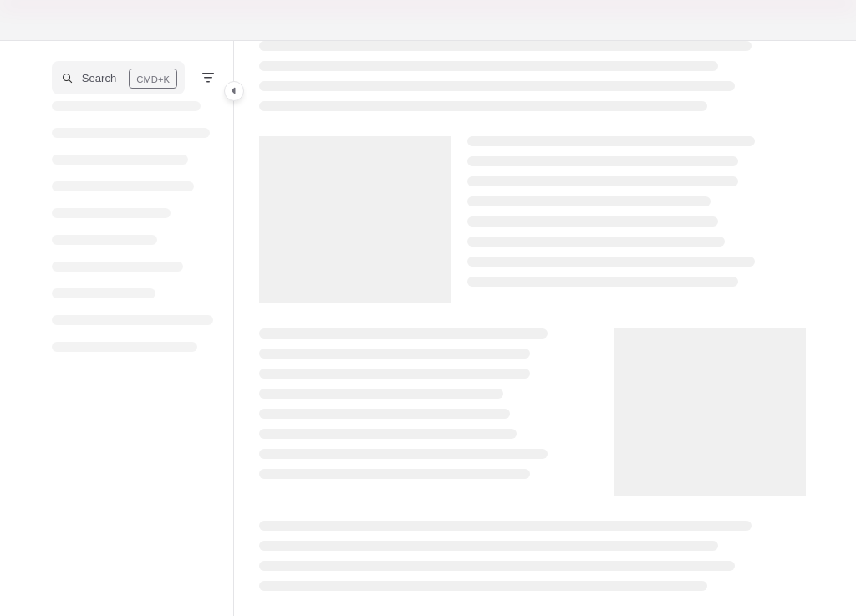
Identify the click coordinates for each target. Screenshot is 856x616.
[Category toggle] (234, 91)
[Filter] (208, 78)
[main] (532, 328)
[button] (118, 78)
